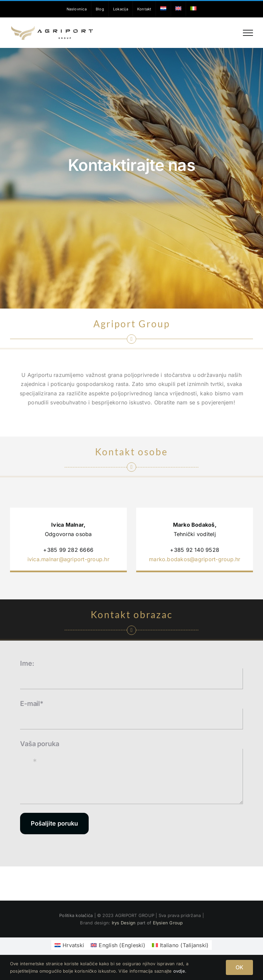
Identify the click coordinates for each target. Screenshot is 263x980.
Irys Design (124, 923)
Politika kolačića (77, 915)
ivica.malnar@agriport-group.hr (68, 559)
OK (239, 967)
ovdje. (180, 971)
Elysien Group (168, 923)
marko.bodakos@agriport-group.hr (195, 559)
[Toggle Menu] (248, 33)
